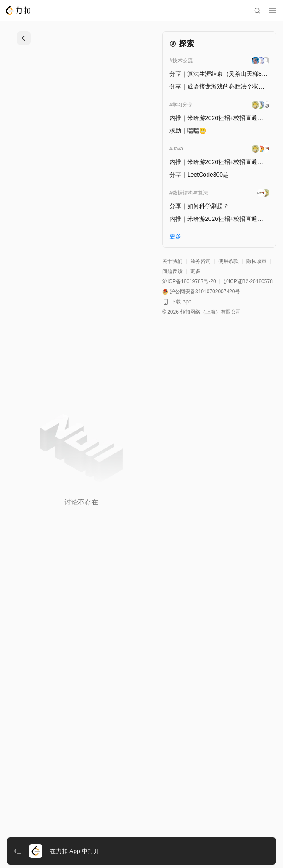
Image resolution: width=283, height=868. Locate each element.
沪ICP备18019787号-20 (189, 281)
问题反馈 (172, 271)
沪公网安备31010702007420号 (205, 292)
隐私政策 (256, 261)
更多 (195, 271)
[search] (257, 11)
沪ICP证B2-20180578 (248, 281)
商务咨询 (200, 261)
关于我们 (172, 261)
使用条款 (228, 261)
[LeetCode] (18, 10)
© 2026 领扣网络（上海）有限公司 (202, 312)
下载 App (181, 302)
